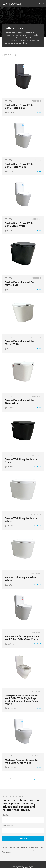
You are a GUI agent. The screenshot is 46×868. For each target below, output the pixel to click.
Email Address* (8, 826)
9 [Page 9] (31, 779)
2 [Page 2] (13, 779)
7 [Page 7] (26, 779)
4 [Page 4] (19, 779)
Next (35, 779)
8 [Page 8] (29, 779)
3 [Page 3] (16, 779)
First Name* (7, 815)
